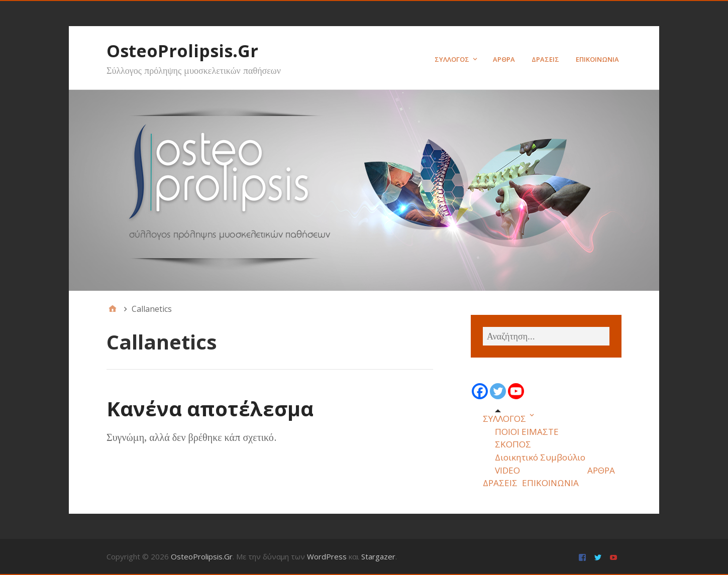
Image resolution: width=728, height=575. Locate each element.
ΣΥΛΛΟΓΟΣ (452, 59)
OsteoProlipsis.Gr (182, 51)
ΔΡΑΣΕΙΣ (545, 59)
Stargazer (378, 556)
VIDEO (507, 470)
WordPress (327, 556)
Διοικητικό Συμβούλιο (540, 457)
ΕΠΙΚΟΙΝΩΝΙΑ (597, 59)
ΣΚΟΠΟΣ (513, 444)
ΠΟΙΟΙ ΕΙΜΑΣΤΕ (527, 432)
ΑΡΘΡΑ (504, 59)
